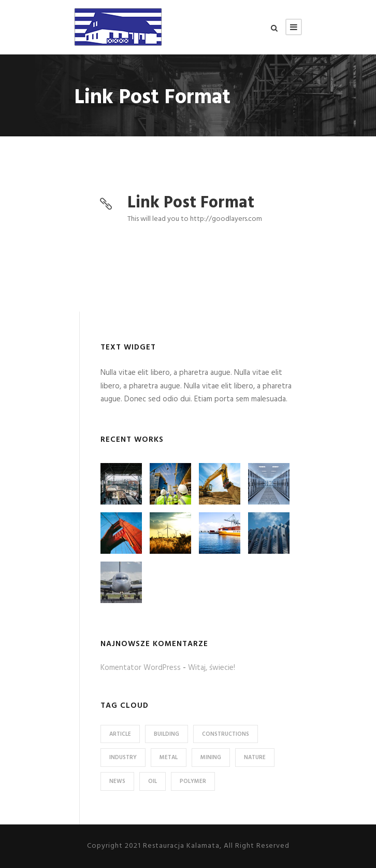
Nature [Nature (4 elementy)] (255, 758)
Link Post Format (191, 203)
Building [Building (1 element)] (167, 734)
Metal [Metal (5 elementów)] (169, 758)
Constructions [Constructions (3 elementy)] (226, 734)
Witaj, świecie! (212, 668)
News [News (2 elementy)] (117, 781)
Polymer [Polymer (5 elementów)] (193, 781)
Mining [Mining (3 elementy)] (211, 758)
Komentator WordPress (141, 668)
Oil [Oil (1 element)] (153, 781)
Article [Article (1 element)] (120, 734)
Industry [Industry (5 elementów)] (123, 758)
